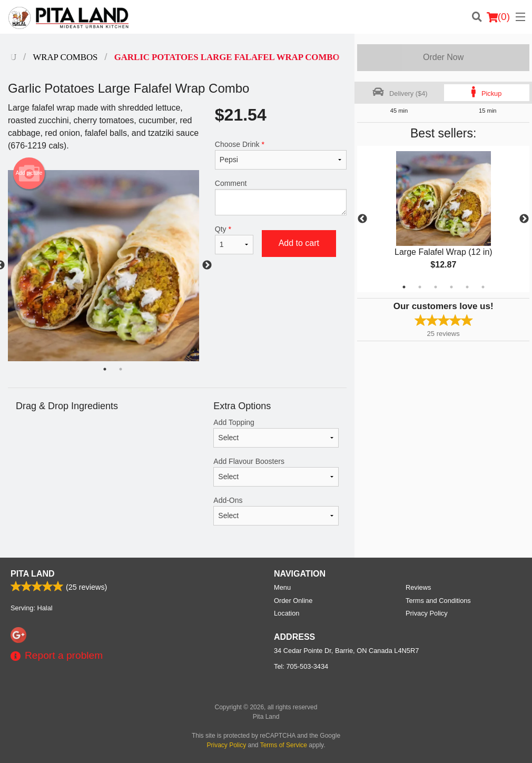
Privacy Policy (427, 613)
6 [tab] (483, 287)
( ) (498, 17)
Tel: (301, 666)
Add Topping (276, 433)
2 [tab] (420, 287)
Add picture (29, 173)
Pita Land (33, 574)
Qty (234, 240)
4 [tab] (451, 287)
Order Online (293, 601)
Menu (282, 587)
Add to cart (299, 243)
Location (287, 613)
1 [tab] (404, 287)
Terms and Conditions (438, 601)
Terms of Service (284, 745)
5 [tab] (467, 287)
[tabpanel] (443, 219)
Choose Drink (281, 155)
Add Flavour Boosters (276, 472)
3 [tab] (436, 287)
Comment (281, 197)
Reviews (418, 587)
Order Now (443, 57)
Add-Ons (276, 511)
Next (524, 219)
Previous (362, 219)
